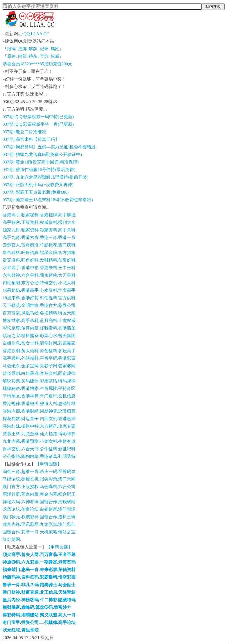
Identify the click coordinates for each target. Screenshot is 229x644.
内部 (22, 56)
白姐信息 (11, 343)
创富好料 (67, 260)
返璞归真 (67, 411)
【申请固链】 (49, 464)
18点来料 (11, 298)
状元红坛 (11, 630)
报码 (11, 49)
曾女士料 (30, 343)
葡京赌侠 (49, 275)
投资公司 (30, 623)
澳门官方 (11, 487)
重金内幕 (49, 494)
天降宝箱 (67, 592)
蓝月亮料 (49, 321)
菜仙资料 (67, 570)
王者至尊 (67, 555)
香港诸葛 (49, 456)
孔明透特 (67, 456)
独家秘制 (30, 215)
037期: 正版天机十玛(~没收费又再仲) (38, 185)
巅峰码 (28, 607)
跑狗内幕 (30, 456)
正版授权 (30, 487)
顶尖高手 (11, 555)
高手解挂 (67, 215)
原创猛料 (49, 351)
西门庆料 (67, 245)
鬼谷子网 (49, 366)
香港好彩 (30, 298)
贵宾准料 (11, 260)
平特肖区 (67, 388)
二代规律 (49, 623)
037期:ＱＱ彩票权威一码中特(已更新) (38, 117)
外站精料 (30, 358)
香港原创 (11, 351)
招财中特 (30, 426)
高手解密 (11, 222)
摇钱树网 (67, 502)
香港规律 (11, 404)
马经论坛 (11, 479)
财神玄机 (11, 449)
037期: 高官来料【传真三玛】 (31, 139)
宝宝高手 (67, 290)
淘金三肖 (11, 472)
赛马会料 (49, 373)
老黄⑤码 (67, 562)
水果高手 (11, 268)
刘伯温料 (49, 298)
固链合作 (49, 502)
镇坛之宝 (11, 336)
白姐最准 (30, 373)
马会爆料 (49, 487)
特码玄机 (49, 283)
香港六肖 (30, 238)
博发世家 (11, 321)
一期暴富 (49, 562)
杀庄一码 (49, 472)
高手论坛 (67, 623)
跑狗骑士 (49, 585)
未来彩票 (49, 570)
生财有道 (67, 441)
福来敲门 (11, 570)
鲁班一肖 (11, 585)
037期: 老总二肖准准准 (24, 132)
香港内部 (11, 411)
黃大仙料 (30, 351)
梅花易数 (11, 419)
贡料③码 (30, 577)
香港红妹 (11, 426)
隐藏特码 (67, 600)
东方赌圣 (49, 426)
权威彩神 (30, 517)
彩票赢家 (67, 343)
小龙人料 (67, 283)
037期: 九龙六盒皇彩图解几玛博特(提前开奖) (45, 177)
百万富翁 (11, 313)
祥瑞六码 (11, 502)
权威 (55, 56)
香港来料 (49, 268)
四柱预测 (11, 283)
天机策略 (49, 532)
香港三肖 (49, 238)
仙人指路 (49, 434)
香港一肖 (67, 238)
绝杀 (33, 56)
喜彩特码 (11, 615)
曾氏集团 (67, 336)
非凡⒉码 (30, 585)
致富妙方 (62, 607)
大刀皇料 (67, 275)
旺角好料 (30, 260)
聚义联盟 (49, 615)
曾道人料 (49, 404)
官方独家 (67, 253)
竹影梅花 (49, 245)
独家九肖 (11, 230)
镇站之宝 (67, 532)
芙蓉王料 (11, 434)
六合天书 (30, 449)
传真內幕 (30, 328)
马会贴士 (67, 585)
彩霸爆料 (49, 577)
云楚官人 (11, 245)
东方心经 (30, 283)
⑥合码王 (67, 494)
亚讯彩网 (30, 524)
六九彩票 (30, 562)
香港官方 (49, 305)
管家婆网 (67, 366)
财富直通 (30, 592)
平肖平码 (49, 358)
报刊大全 (67, 222)
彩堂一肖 (30, 532)
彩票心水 (49, 336)
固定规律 (67, 373)
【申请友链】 (59, 547)
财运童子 (30, 419)
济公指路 (11, 456)
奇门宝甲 (11, 623)
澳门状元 (11, 517)
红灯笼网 (11, 539)
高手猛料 (11, 358)
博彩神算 (67, 434)
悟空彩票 (67, 577)
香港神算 (30, 396)
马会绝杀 (11, 366)
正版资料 (30, 222)
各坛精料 (49, 313)
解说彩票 (11, 381)
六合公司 (67, 487)
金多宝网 (30, 366)
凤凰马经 (30, 313)
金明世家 (30, 305)
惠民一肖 (30, 570)
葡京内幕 (30, 494)
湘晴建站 (30, 615)
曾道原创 (11, 373)
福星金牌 (49, 253)
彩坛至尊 (11, 328)
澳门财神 (11, 592)
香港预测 (30, 441)
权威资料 (49, 222)
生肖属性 (49, 388)
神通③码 (11, 562)
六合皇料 (30, 275)
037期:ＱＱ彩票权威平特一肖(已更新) (38, 124)
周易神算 (49, 411)
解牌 (33, 49)
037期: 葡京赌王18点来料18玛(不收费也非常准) (48, 200)
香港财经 (30, 411)
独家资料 (30, 230)
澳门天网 (67, 479)
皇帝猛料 (11, 253)
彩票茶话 (49, 381)
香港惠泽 (67, 419)
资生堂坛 (30, 630)
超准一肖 (30, 472)
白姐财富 (49, 509)
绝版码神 (11, 577)
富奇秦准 (30, 245)
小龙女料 (49, 441)
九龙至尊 (30, 434)
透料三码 (67, 517)
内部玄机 (49, 419)
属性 (55, 49)
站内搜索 (213, 7)
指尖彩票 (49, 479)
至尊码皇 (67, 472)
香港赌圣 (67, 328)
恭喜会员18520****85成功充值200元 (37, 64)
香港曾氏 (30, 404)
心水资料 (49, 290)
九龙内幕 (11, 441)
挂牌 (22, 49)
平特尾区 (11, 396)
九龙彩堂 (49, 524)
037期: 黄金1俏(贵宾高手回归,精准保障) (41, 162)
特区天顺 (67, 313)
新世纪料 (67, 449)
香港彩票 (67, 358)
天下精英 (11, 305)
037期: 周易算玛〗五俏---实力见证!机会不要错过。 (51, 147)
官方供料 (67, 298)
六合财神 (11, 275)
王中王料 (67, 268)
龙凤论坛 (11, 509)
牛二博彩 (49, 600)
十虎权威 (67, 321)
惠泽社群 (67, 404)
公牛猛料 (49, 449)
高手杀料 (67, 230)
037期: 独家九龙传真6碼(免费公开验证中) (42, 154)
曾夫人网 (30, 555)
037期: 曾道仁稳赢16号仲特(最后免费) (39, 170)
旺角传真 (30, 253)
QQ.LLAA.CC (36, 34)
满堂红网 (49, 343)
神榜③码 (30, 600)
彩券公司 (67, 305)
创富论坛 (30, 509)
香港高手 (11, 215)
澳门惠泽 (67, 509)
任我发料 (49, 328)
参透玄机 (30, 479)
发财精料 (49, 260)
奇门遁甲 (49, 396)
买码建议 (30, 381)
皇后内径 (11, 600)
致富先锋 (11, 524)
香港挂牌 (49, 215)
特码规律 (67, 381)
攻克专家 (67, 426)
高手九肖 (11, 238)
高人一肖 (67, 615)
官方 (44, 56)
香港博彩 (30, 388)
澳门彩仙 (67, 524)
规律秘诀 (11, 388)
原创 (11, 56)
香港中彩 (30, 268)
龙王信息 (49, 592)
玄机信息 (67, 396)
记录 (44, 49)
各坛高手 (67, 351)
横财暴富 (11, 607)
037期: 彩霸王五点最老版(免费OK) (36, 192)
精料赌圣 (30, 336)
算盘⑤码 (44, 607)
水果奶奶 (11, 290)
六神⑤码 (30, 502)
